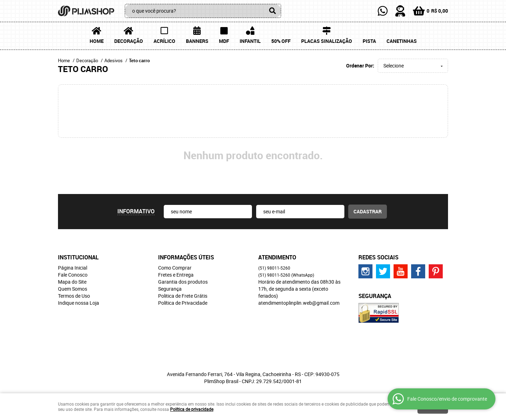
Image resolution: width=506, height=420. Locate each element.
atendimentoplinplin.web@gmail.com (299, 303)
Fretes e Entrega (176, 275)
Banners (197, 41)
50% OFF (281, 41)
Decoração (129, 41)
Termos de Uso (74, 296)
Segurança (170, 289)
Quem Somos (73, 289)
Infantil (250, 41)
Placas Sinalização (327, 41)
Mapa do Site (72, 282)
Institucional (78, 257)
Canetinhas (402, 41)
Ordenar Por (359, 66)
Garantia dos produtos (183, 282)
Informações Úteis (186, 257)
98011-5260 (274, 268)
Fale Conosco (73, 275)
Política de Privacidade (183, 303)
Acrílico (164, 41)
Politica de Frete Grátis (183, 296)
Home (97, 41)
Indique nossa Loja (79, 303)
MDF (224, 41)
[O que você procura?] (272, 11)
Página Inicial (73, 268)
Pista (369, 41)
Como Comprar (175, 268)
